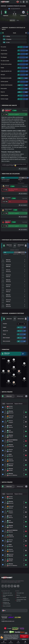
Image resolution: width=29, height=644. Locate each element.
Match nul (5, 331)
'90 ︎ (4, 42)
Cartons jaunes (4, 82)
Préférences (24, 639)
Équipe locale (10, 404)
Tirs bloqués (4, 57)
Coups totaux (4, 54)
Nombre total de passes (7, 85)
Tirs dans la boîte (5, 61)
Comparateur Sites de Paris (21, 600)
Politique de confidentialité (6, 603)
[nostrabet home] (7, 578)
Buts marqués (6, 338)
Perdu (4, 334)
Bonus (25, 642)
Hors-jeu (3, 75)
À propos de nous (7, 593)
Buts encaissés (7, 341)
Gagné (5, 327)
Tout (4, 404)
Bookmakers (11, 642)
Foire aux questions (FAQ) (8, 596)
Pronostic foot (4, 642)
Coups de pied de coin (6, 71)
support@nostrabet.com (8, 621)
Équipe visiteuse (19, 404)
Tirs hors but (4, 50)
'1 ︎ (4, 36)
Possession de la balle (6, 78)
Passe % (3, 92)
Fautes (2, 68)
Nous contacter (7, 606)
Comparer (18, 642)
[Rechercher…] (21, 2)
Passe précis (4, 88)
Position (5, 324)
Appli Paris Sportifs (21, 597)
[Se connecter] (24, 2)
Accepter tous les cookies (24, 636)
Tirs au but (3, 47)
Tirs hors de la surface (6, 64)
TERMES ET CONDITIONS (6, 599)
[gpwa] (15, 628)
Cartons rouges (4, 99)
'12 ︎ (4, 39)
